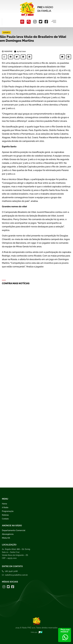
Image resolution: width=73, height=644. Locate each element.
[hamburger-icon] (54, 22)
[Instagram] (35, 22)
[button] (4, 57)
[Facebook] (46, 22)
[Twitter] (41, 22)
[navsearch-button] (29, 22)
